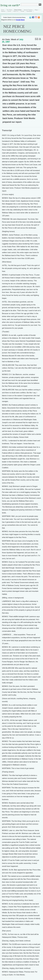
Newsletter (29, 11)
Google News (20, 20)
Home (3, 10)
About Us (16, 11)
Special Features (28, 10)
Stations (3, 11)
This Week (9, 10)
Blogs (36, 10)
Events (9, 11)
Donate (22, 11)
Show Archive (18, 10)
